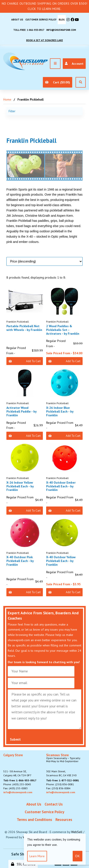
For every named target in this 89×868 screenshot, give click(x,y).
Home (7, 99)
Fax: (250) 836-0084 (58, 788)
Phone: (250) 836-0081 (60, 784)
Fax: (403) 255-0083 (15, 788)
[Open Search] (81, 82)
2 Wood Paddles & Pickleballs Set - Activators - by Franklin (63, 330)
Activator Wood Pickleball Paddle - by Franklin (21, 411)
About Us (17, 20)
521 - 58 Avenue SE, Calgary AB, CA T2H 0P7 (17, 765)
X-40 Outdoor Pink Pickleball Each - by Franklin (20, 561)
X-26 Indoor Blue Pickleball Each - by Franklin (60, 411)
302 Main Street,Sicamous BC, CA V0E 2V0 (66, 765)
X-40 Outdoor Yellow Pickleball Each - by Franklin (61, 561)
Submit (15, 739)
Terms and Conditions (34, 820)
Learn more (37, 856)
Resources (64, 820)
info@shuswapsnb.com (61, 30)
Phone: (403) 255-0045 (17, 784)
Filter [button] (12, 111)
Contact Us (54, 804)
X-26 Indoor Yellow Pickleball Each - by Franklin (20, 486)
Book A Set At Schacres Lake (45, 40)
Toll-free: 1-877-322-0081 (63, 780)
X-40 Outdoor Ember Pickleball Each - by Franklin (61, 486)
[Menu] (55, 64)
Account (74, 64)
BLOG (62, 20)
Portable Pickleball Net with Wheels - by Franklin (24, 328)
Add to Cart (25, 361)
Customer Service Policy (41, 20)
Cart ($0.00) (57, 82)
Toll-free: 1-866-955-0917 (29, 30)
